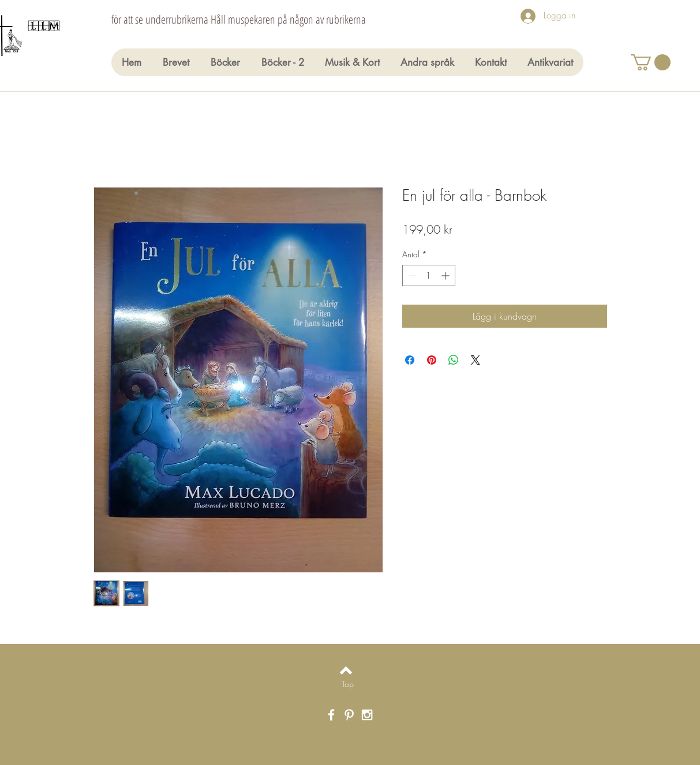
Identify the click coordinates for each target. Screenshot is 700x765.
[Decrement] (411, 275)
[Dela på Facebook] (410, 360)
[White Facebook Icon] (331, 715)
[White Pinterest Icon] (349, 715)
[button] (651, 62)
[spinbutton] (429, 275)
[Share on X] (476, 360)
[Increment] (446, 275)
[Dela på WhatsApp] (454, 360)
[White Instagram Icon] (367, 715)
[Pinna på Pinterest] (432, 360)
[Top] (348, 684)
